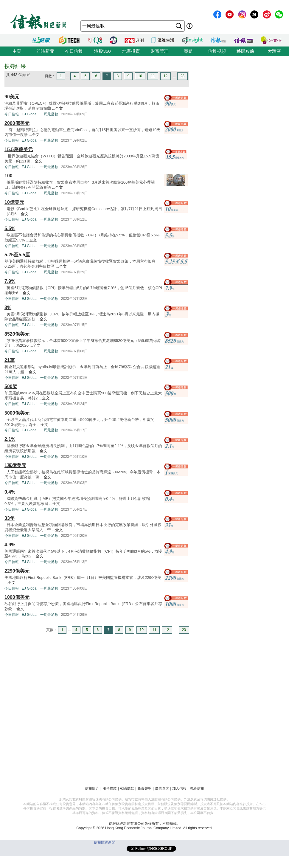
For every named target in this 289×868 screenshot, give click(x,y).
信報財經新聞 (105, 842)
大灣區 (274, 51)
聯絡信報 (197, 788)
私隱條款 (127, 788)
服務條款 (110, 788)
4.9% (10, 545)
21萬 (10, 360)
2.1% (10, 439)
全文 (59, 108)
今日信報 (74, 51)
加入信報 (179, 788)
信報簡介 (92, 788)
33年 (10, 518)
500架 (11, 386)
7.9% (10, 281)
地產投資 (131, 51)
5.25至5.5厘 (17, 255)
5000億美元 (17, 413)
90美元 (12, 97)
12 (166, 76)
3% (8, 307)
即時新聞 (45, 51)
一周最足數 (49, 114)
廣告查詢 (162, 788)
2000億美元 (17, 123)
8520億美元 (17, 334)
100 (8, 176)
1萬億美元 (15, 465)
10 (140, 76)
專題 (188, 51)
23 (182, 76)
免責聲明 (144, 788)
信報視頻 (217, 51)
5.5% (10, 228)
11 (153, 76)
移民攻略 (246, 51)
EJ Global (29, 114)
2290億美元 (17, 571)
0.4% (10, 492)
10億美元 (14, 202)
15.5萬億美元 (19, 149)
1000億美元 (17, 597)
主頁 (17, 51)
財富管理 (160, 51)
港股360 (102, 51)
